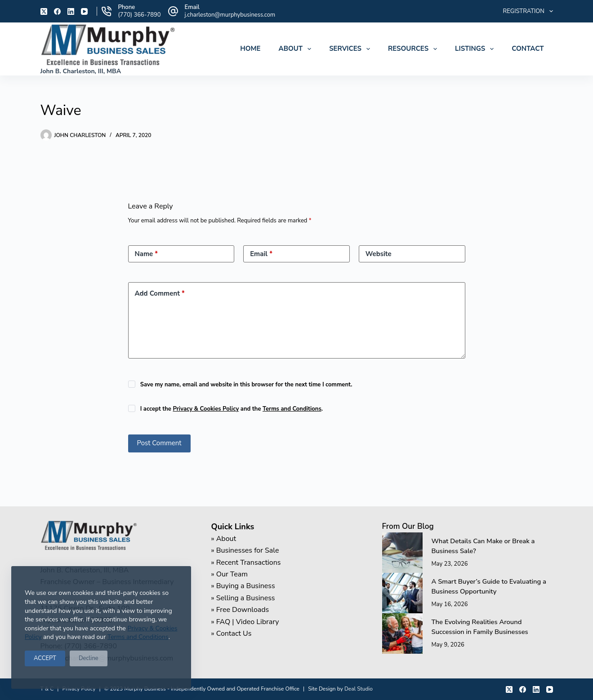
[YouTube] (84, 11)
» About (224, 539)
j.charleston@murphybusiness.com (230, 15)
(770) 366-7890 (140, 15)
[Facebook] (57, 11)
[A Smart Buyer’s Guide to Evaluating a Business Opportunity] (402, 593)
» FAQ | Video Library (245, 622)
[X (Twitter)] (44, 11)
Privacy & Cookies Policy (206, 409)
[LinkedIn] (71, 11)
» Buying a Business (243, 586)
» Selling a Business (243, 598)
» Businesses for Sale (245, 550)
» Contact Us (232, 634)
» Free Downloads (240, 610)
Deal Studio (359, 689)
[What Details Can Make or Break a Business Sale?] (402, 553)
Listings (476, 49)
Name (147, 254)
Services (351, 49)
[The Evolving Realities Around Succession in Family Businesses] (402, 634)
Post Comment (159, 443)
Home (250, 49)
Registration (528, 11)
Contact (528, 49)
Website (379, 254)
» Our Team (230, 574)
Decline (89, 658)
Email (261, 254)
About (296, 49)
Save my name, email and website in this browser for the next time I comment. (246, 385)
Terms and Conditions (138, 637)
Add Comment (160, 294)
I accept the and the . (232, 409)
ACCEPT (45, 658)
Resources (414, 49)
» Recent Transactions (246, 563)
